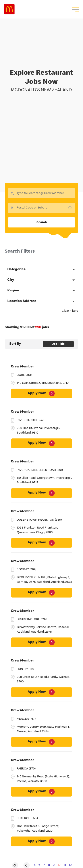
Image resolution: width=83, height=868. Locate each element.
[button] (70, 208)
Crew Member (22, 367)
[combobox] (41, 208)
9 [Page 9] (54, 865)
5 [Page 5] (35, 865)
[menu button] (75, 9)
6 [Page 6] (39, 865)
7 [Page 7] (44, 865)
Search (42, 222)
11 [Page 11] (65, 865)
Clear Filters (70, 311)
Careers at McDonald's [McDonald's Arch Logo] (9, 9)
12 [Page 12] (70, 865)
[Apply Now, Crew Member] (41, 393)
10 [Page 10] (59, 865)
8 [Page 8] (49, 865)
